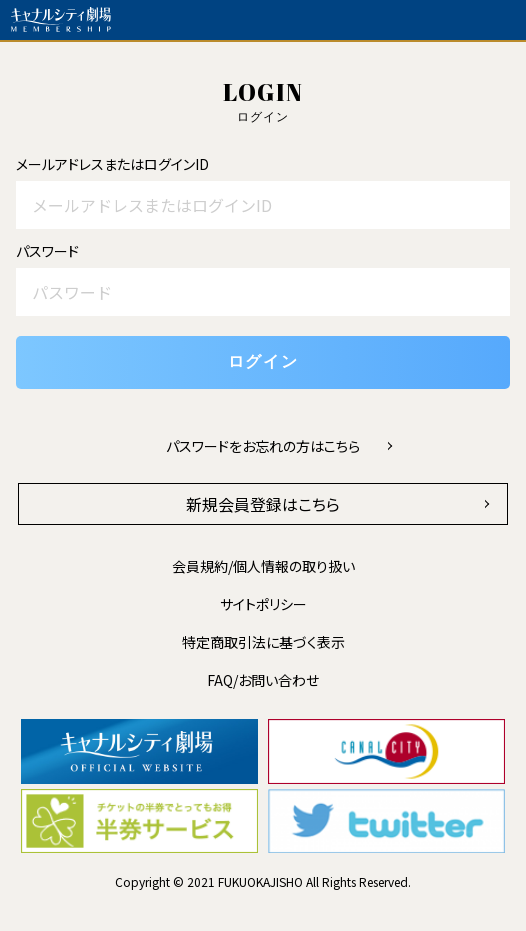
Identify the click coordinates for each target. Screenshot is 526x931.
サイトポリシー (263, 604)
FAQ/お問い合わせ (263, 680)
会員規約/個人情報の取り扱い (263, 566)
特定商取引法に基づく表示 (263, 642)
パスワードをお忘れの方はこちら (263, 446)
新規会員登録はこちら (263, 504)
